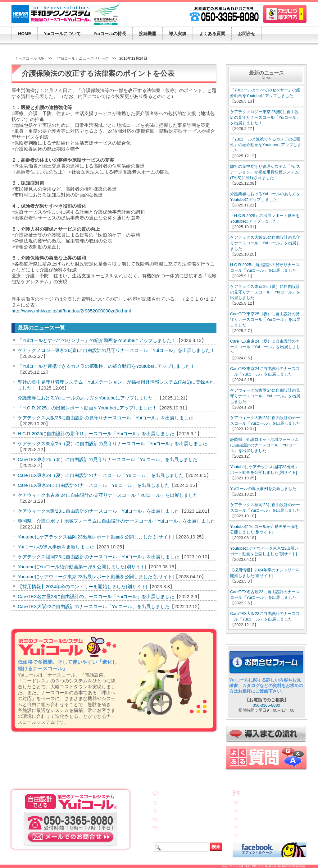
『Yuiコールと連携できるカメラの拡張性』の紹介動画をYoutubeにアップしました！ (106, 366)
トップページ (173, 794)
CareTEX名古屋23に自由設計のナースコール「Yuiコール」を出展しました (96, 596)
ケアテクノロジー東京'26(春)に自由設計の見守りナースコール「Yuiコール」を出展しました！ (116, 350)
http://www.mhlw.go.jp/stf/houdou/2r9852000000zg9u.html (71, 311)
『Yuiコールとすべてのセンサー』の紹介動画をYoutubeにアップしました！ (97, 340)
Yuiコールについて (176, 802)
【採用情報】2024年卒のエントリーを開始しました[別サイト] (82, 586)
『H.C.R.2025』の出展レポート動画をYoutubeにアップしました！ (87, 408)
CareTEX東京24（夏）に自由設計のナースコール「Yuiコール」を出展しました (101, 475)
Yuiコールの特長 (174, 810)
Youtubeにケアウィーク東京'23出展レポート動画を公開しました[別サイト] (96, 577)
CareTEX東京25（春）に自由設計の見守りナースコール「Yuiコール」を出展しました (108, 459)
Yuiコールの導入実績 (178, 827)
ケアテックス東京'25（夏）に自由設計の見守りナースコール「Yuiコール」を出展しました (112, 443)
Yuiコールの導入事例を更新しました (56, 547)
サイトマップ (252, 835)
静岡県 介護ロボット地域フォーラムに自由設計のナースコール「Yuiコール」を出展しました (116, 521)
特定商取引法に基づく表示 (264, 819)
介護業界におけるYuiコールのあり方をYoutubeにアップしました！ (88, 398)
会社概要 (250, 794)
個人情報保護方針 (256, 810)
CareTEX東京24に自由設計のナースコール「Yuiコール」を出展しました (94, 485)
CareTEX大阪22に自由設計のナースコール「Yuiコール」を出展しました (94, 606)
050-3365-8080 (266, 705)
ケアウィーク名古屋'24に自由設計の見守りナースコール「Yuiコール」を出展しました (108, 495)
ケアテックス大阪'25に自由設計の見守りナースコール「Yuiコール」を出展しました (105, 418)
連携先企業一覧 (254, 827)
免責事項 (249, 802)
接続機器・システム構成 (181, 819)
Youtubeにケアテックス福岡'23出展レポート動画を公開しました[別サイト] (96, 537)
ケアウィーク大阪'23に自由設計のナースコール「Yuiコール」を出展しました (98, 511)
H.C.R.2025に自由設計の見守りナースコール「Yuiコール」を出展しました (96, 434)
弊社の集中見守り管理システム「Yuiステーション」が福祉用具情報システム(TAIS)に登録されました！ (265, 172)
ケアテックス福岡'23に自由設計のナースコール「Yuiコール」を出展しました (98, 557)
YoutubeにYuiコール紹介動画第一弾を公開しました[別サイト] (82, 567)
